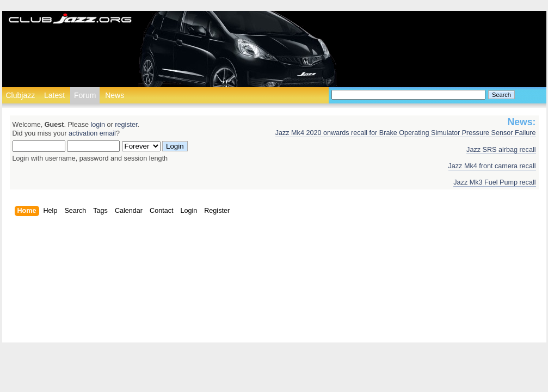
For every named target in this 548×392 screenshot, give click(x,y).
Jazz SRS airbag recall (501, 150)
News (115, 95)
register (126, 125)
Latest (54, 95)
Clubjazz (21, 95)
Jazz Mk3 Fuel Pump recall (494, 182)
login (98, 125)
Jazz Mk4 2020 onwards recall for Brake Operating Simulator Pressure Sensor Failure (406, 133)
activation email (92, 133)
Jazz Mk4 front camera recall (492, 166)
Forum (85, 95)
